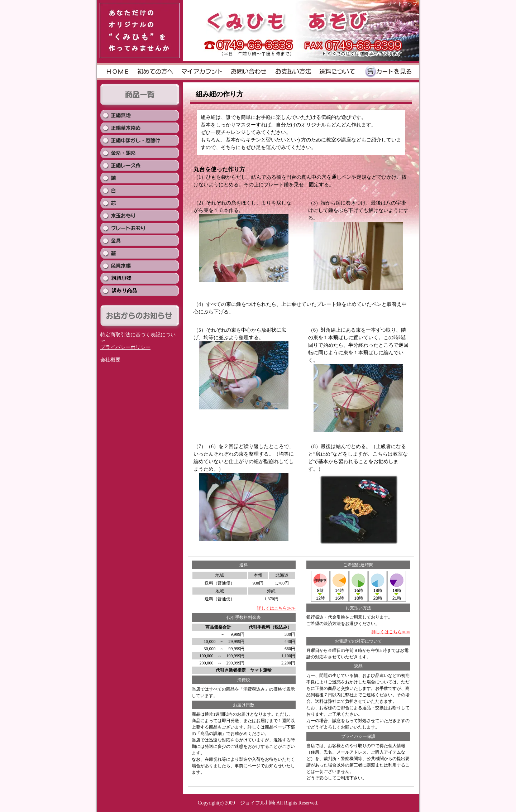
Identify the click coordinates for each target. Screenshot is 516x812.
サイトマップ (402, 4)
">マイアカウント (202, 72)
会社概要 (110, 360)
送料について (337, 72)
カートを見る (388, 72)
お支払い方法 (293, 72)
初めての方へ (156, 72)
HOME (117, 72)
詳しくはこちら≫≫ (276, 608)
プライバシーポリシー (125, 347)
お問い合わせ (249, 72)
